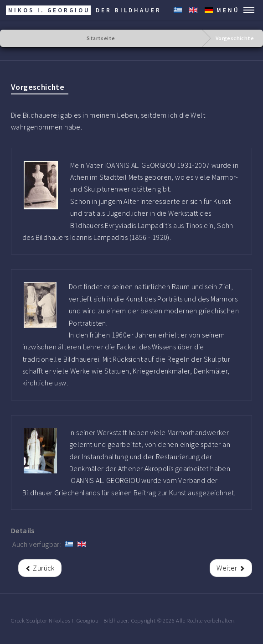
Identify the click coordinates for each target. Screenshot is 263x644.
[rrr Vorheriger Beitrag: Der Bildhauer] (40, 568)
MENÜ (228, 10)
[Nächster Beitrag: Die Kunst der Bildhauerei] (231, 568)
